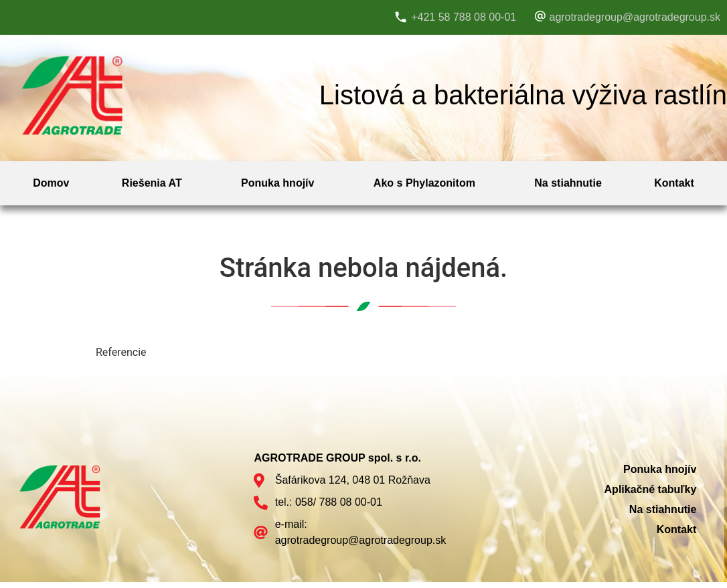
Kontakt (674, 183)
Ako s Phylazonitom (424, 183)
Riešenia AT (152, 183)
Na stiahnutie (568, 183)
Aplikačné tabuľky (651, 489)
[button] (155, 183)
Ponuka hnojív (277, 183)
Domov (51, 183)
